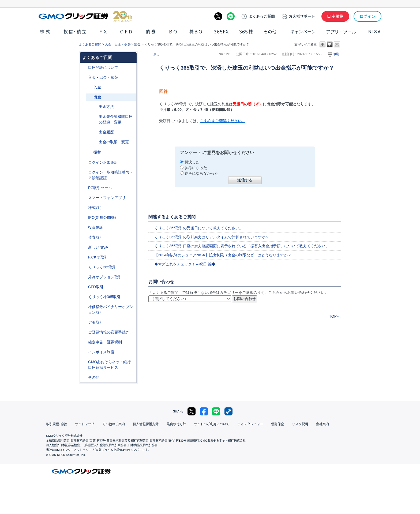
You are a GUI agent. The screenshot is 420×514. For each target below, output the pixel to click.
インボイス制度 (101, 352)
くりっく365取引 (102, 267)
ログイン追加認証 (103, 162)
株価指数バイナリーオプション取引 (111, 309)
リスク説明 (300, 424)
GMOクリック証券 (85, 16)
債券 (151, 32)
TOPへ (335, 316)
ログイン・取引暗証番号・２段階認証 (111, 175)
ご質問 (262, 16)
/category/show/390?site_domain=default (84, 352)
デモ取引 (96, 322)
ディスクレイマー (250, 424)
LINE (231, 16)
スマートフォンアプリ (107, 198)
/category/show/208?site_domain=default (84, 198)
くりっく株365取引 (104, 297)
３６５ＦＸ (221, 32)
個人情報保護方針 (146, 424)
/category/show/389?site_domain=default (84, 237)
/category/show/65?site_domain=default (84, 277)
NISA (375, 32)
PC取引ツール (100, 188)
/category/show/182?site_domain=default (90, 97)
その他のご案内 (114, 424)
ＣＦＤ (126, 32)
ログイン (368, 16)
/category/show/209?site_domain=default (84, 322)
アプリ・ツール (341, 32)
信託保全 (277, 424)
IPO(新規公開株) (102, 217)
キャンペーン (303, 32)
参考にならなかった (201, 173)
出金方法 (106, 107)
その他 (270, 32)
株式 (46, 32)
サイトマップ (85, 424)
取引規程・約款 (57, 424)
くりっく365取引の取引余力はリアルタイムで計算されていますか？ (212, 237)
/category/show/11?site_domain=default (84, 287)
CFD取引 (96, 287)
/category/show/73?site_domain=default (84, 218)
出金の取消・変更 (114, 142)
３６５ (246, 32)
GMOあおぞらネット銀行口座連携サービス (109, 365)
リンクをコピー (228, 411)
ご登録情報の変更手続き (109, 332)
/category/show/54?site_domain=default (84, 172)
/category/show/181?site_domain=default (90, 87)
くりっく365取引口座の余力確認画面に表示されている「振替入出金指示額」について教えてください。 (242, 246)
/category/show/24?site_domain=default (84, 257)
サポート (302, 16)
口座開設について (103, 67)
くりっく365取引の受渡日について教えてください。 (199, 228)
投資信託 (96, 227)
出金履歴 (106, 132)
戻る (156, 54)
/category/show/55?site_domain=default (84, 78)
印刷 (336, 54)
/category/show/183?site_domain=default (90, 152)
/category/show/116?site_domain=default (84, 228)
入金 (97, 87)
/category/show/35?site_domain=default (84, 267)
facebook (204, 411)
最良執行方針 (176, 424)
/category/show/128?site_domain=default (84, 362)
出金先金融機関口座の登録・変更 (116, 119)
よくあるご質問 (90, 44)
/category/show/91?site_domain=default (84, 68)
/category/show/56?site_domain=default (84, 332)
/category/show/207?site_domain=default (84, 188)
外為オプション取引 (105, 277)
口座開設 (335, 16)
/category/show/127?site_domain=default (84, 342)
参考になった (196, 168)
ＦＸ (103, 32)
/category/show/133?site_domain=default (84, 307)
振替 (97, 152)
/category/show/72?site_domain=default (84, 208)
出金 (137, 44)
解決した (192, 162)
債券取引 (96, 237)
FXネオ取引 (98, 257)
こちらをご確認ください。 (223, 121)
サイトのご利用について (212, 424)
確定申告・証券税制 (105, 342)
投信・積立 (75, 32)
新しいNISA (98, 247)
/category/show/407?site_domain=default (84, 297)
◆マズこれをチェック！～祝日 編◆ (185, 264)
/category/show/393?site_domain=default (84, 247)
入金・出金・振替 (118, 44)
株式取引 (96, 208)
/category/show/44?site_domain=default (84, 378)
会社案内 (322, 424)
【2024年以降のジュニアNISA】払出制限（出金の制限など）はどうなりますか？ (223, 255)
